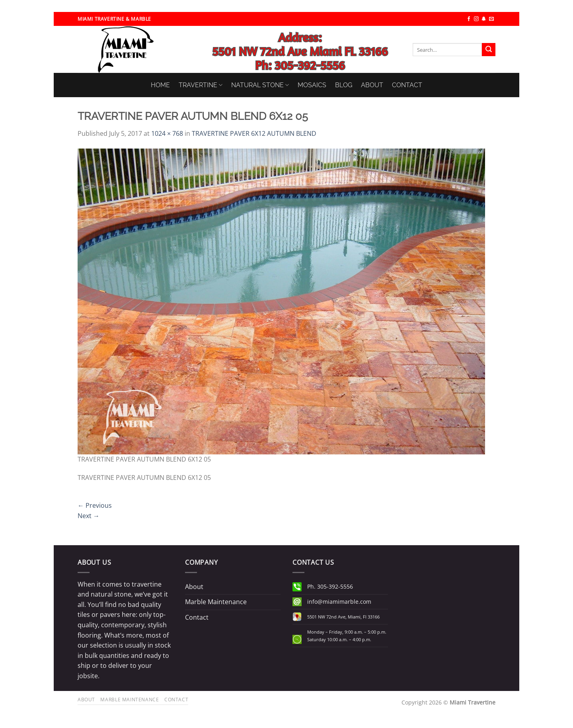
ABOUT (372, 85)
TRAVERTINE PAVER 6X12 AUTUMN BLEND (254, 133)
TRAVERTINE (201, 85)
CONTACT (407, 85)
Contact (197, 617)
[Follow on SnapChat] (484, 19)
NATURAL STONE (260, 85)
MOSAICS (312, 85)
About (194, 587)
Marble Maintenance (216, 602)
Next (89, 516)
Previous (95, 505)
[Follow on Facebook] (469, 19)
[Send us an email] (491, 19)
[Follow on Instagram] (476, 19)
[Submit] (489, 50)
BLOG (344, 85)
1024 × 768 (167, 133)
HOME (160, 85)
